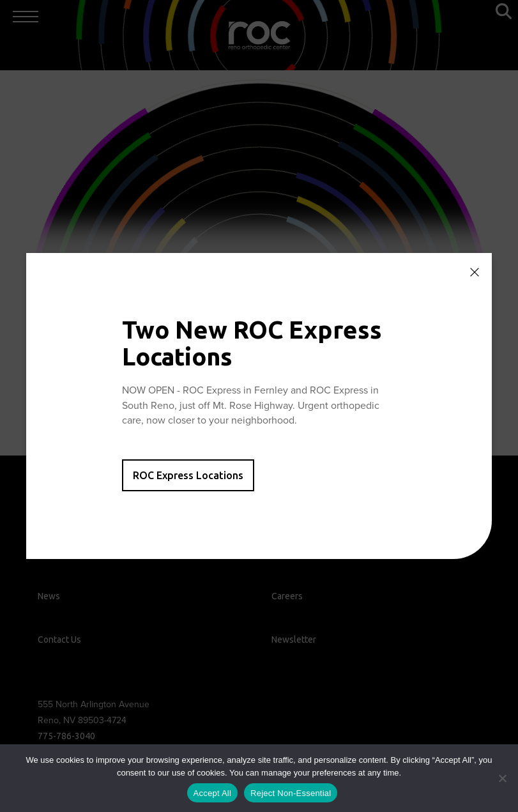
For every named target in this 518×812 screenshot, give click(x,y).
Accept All (213, 793)
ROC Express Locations (188, 475)
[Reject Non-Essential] (502, 778)
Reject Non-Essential (291, 793)
